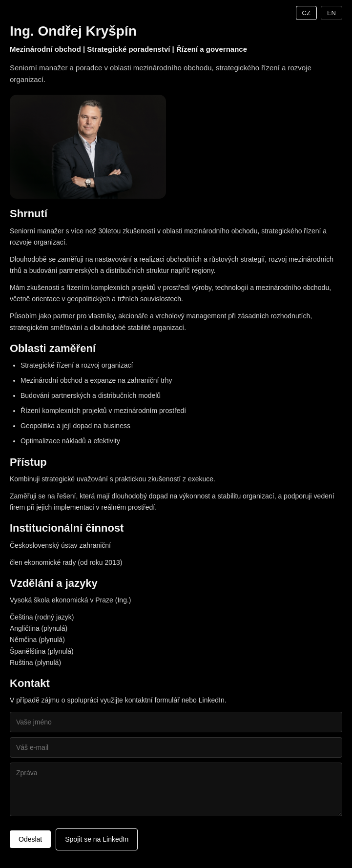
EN (331, 13)
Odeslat (30, 839)
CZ (306, 13)
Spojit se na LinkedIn (97, 839)
